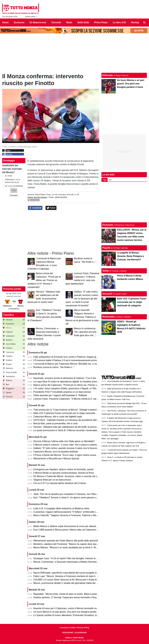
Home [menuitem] (5, 22)
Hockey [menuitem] (135, 22)
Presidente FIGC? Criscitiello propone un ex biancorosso (62, 392)
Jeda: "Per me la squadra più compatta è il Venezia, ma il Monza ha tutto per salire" (76, 494)
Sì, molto (9, 176)
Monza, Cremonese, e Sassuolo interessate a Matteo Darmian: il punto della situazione (78, 562)
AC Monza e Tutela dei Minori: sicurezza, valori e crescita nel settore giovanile (73, 476)
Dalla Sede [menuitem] (83, 22)
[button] (14, 191)
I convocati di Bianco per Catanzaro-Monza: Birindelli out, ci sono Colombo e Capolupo (78, 364)
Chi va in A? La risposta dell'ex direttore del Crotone (60, 483)
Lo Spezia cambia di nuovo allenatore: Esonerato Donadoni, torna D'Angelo (72, 615)
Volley (106, 271)
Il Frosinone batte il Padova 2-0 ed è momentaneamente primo (65, 360)
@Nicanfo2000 (61, 197)
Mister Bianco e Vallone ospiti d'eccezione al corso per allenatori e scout (70, 526)
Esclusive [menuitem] (19, 22)
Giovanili (107, 294)
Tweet (51, 208)
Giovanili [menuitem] (56, 22)
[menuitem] (144, 23)
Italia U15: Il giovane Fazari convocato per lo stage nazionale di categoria (71, 413)
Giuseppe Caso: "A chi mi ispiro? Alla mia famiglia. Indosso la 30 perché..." (71, 558)
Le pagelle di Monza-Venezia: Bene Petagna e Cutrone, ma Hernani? (130, 256)
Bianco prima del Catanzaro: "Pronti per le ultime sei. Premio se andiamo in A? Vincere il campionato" (44, 280)
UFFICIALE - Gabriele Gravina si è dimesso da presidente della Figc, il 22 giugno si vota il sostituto (84, 420)
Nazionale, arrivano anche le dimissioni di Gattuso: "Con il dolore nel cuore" (72, 378)
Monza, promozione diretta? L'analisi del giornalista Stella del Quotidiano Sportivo (75, 583)
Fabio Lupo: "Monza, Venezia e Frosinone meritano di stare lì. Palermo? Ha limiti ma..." (78, 576)
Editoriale (108, 75)
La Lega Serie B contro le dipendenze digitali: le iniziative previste (67, 382)
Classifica (8, 315)
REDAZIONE (68, 633)
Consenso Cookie (67, 628)
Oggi (105, 180)
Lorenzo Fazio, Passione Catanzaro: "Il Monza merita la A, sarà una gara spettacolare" (77, 399)
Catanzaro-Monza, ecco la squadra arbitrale (56, 452)
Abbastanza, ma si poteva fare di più (13, 181)
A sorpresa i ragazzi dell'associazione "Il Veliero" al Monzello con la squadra (72, 512)
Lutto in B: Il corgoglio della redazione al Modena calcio (61, 508)
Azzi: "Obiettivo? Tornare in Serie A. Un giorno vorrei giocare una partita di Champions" (77, 498)
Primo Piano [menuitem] (101, 22)
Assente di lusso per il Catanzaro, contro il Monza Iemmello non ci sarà (69, 608)
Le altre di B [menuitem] (119, 22)
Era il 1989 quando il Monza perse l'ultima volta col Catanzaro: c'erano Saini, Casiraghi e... (79, 530)
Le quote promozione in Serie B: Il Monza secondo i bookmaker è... (68, 430)
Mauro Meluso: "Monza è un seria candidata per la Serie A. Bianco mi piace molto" (75, 547)
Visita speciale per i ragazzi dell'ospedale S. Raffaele (60, 395)
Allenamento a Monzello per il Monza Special (56, 458)
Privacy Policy (83, 628)
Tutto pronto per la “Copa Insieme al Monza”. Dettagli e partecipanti (67, 410)
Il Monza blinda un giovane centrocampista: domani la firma (64, 473)
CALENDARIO (81, 633)
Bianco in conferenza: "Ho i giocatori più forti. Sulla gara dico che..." (85, 332)
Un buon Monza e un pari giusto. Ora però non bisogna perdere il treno (69, 612)
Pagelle (106, 248)
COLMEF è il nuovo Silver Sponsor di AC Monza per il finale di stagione (70, 580)
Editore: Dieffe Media (74, 638)
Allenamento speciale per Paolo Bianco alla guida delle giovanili (66, 541)
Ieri (110, 180)
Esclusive (108, 225)
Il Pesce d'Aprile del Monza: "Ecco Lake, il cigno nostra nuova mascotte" (70, 455)
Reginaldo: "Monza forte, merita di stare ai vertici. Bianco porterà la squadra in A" (74, 594)
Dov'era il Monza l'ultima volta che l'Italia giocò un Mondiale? (64, 441)
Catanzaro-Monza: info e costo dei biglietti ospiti (58, 417)
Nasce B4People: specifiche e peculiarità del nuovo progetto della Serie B (71, 573)
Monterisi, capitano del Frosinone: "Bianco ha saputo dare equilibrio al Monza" (73, 544)
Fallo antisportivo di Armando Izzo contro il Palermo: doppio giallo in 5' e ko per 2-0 (75, 357)
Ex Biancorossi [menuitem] (38, 22)
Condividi (35, 208)
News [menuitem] (69, 22)
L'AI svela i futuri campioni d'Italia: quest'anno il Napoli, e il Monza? (67, 388)
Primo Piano (40, 195)
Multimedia (108, 317)
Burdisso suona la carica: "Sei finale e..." (54, 367)
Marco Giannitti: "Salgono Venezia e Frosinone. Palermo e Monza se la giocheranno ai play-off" (82, 317)
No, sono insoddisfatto (14, 186)
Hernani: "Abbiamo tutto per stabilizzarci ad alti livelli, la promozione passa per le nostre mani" (81, 427)
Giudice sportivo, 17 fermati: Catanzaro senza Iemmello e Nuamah (67, 597)
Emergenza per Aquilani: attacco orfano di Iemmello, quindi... (64, 469)
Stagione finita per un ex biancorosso (52, 480)
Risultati (14, 195)
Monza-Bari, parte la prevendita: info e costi (56, 423)
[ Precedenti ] (14, 309)
